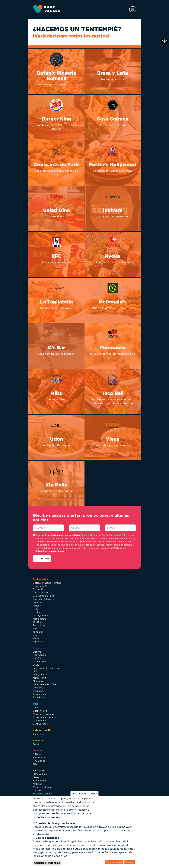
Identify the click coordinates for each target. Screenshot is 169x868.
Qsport (37, 744)
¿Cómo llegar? (41, 774)
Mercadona (39, 681)
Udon (36, 635)
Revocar (130, 862)
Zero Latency (40, 724)
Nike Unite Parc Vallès (45, 684)
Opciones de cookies (85, 794)
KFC (35, 609)
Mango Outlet (41, 674)
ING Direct (39, 761)
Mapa (36, 777)
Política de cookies (49, 817)
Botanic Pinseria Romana (47, 583)
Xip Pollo (38, 642)
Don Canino (39, 655)
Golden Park (40, 711)
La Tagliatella (40, 615)
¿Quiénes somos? (42, 794)
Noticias (37, 784)
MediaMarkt (39, 678)
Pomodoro (39, 625)
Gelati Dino (39, 602)
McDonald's (39, 619)
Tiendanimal (40, 694)
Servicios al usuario (44, 787)
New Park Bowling (43, 714)
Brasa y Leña (40, 586)
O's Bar (37, 622)
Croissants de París (43, 596)
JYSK (36, 665)
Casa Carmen (40, 593)
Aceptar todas (114, 862)
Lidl (35, 671)
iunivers (37, 606)
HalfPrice (38, 658)
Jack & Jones (40, 661)
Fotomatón (39, 757)
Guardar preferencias (47, 863)
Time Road (39, 697)
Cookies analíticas (47, 838)
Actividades (40, 781)
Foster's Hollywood (44, 599)
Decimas (38, 652)
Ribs (35, 628)
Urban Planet (40, 721)
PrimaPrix (38, 688)
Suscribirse (42, 559)
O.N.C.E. (37, 764)
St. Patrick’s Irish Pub (45, 717)
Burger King (40, 589)
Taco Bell (38, 632)
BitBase (37, 754)
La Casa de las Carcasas (46, 668)
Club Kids (38, 734)
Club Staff (39, 790)
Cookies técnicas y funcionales (55, 823)
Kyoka (36, 612)
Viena (36, 638)
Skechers (38, 691)
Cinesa (37, 708)
